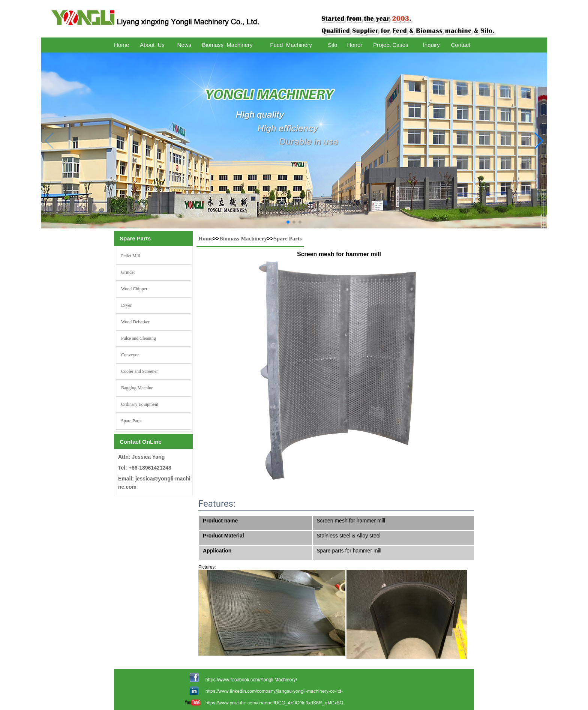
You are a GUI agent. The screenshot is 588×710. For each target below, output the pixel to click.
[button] (288, 222)
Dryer (126, 305)
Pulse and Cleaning (139, 338)
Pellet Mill (131, 256)
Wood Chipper (134, 289)
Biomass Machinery (243, 239)
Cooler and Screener (139, 371)
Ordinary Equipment (140, 404)
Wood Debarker (135, 322)
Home (205, 239)
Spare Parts (131, 421)
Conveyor (130, 355)
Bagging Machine (137, 388)
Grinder (128, 272)
